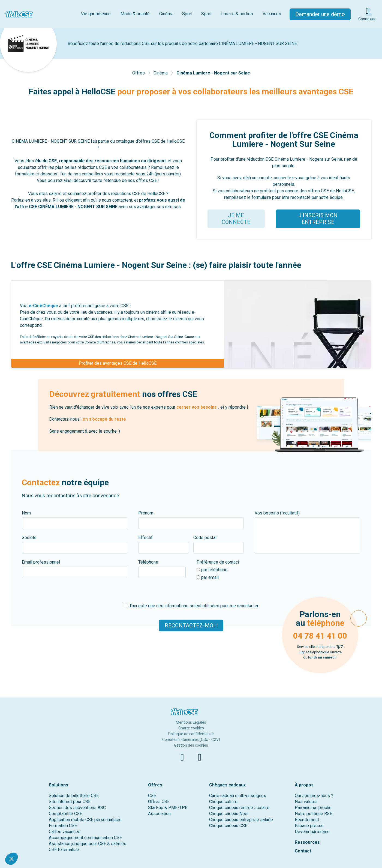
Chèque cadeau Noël (229, 814)
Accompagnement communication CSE (85, 838)
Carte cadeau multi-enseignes (238, 796)
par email (208, 577)
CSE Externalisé (64, 850)
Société (29, 538)
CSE (152, 796)
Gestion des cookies (191, 745)
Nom (26, 513)
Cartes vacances (65, 832)
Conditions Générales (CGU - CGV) (191, 740)
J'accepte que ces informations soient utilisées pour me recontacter (191, 606)
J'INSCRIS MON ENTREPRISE (318, 219)
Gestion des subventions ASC (77, 808)
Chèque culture (223, 802)
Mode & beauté (135, 14)
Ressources (307, 842)
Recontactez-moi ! (191, 625)
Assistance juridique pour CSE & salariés (88, 844)
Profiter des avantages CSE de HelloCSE (118, 363)
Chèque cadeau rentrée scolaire (239, 808)
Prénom (146, 513)
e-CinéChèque (43, 306)
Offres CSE (159, 802)
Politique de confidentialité (191, 734)
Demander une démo (320, 14)
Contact (303, 851)
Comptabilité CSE (65, 814)
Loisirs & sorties (237, 14)
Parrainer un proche (313, 808)
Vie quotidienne (96, 14)
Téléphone (148, 562)
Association (159, 814)
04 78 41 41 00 (320, 636)
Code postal (205, 538)
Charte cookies (191, 728)
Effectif (145, 538)
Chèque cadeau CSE (228, 826)
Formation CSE (63, 826)
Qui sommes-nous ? (314, 796)
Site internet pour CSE (70, 802)
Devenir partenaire (312, 832)
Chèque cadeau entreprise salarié (241, 820)
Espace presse (309, 826)
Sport (187, 14)
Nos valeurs (306, 802)
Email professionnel (41, 562)
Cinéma (166, 14)
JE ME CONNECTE (236, 219)
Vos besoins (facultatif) (277, 513)
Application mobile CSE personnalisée (85, 820)
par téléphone (212, 570)
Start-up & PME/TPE (168, 808)
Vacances (272, 14)
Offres (139, 73)
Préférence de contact (218, 562)
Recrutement (307, 820)
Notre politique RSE (313, 814)
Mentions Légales (191, 722)
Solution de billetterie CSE (74, 796)
